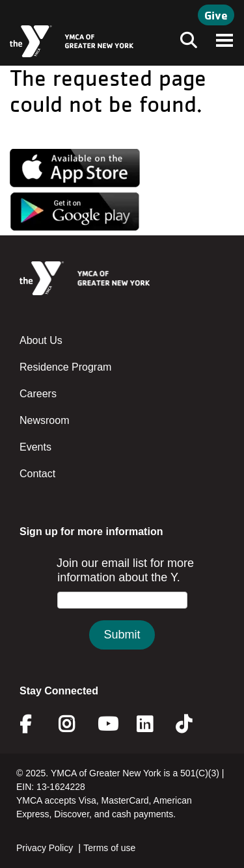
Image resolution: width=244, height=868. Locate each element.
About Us (41, 340)
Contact (37, 474)
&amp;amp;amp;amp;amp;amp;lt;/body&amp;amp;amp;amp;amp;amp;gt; (122, 616)
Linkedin (154, 724)
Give (216, 15)
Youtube (107, 724)
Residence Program (65, 367)
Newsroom (44, 420)
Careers (38, 394)
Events (35, 447)
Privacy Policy (45, 848)
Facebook (34, 724)
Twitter (193, 724)
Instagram (76, 724)
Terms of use (109, 848)
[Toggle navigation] (185, 41)
